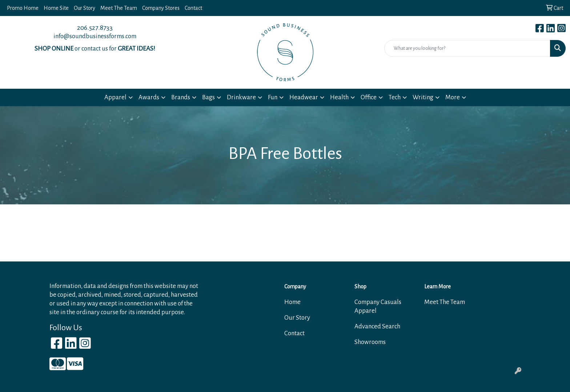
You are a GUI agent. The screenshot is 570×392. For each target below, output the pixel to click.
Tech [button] (395, 97)
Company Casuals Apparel (378, 306)
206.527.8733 (95, 28)
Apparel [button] (115, 97)
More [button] (453, 97)
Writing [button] (423, 97)
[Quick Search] (467, 48)
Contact (193, 8)
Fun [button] (273, 97)
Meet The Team (119, 8)
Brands (181, 97)
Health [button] (339, 97)
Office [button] (369, 97)
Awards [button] (149, 97)
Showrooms (370, 342)
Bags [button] (208, 97)
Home (292, 302)
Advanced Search (377, 326)
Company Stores (161, 8)
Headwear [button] (304, 97)
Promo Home (23, 8)
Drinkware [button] (241, 97)
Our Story (85, 8)
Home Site (56, 8)
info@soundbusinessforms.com (95, 36)
